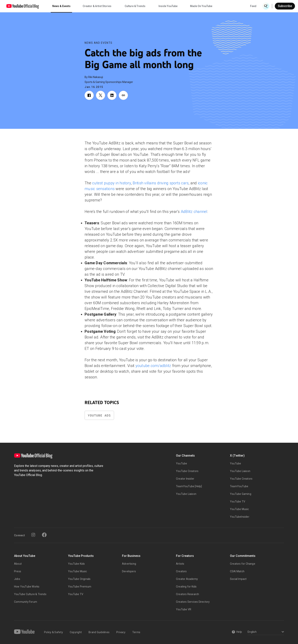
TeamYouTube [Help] (189, 486)
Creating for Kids (186, 587)
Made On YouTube (201, 6)
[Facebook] (44, 535)
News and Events (99, 43)
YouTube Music (239, 509)
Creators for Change (243, 564)
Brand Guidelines (99, 632)
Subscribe (285, 6)
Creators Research (187, 594)
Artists (180, 564)
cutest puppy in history (112, 183)
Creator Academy (187, 579)
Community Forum (26, 602)
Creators (181, 571)
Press (18, 571)
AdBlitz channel (194, 212)
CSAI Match (237, 571)
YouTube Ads (99, 415)
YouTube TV (238, 502)
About (18, 564)
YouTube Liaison (186, 494)
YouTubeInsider (240, 517)
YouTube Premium (80, 587)
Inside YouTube (168, 6)
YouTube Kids (76, 564)
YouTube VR (184, 609)
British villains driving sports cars (161, 183)
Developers (129, 571)
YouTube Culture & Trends (30, 594)
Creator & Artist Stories (97, 6)
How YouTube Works (27, 587)
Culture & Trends (135, 6)
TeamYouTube (239, 486)
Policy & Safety (53, 632)
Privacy (121, 632)
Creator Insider (185, 479)
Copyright (76, 632)
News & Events (61, 6)
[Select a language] (265, 632)
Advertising (129, 564)
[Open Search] (266, 6)
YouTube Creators (187, 471)
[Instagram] (33, 535)
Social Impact (238, 579)
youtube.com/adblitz (153, 366)
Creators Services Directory (193, 602)
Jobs (17, 579)
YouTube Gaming (241, 494)
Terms (136, 632)
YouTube (181, 463)
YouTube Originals (79, 579)
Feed (253, 6)
